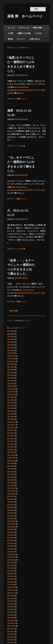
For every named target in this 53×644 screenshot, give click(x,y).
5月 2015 (11, 507)
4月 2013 (11, 576)
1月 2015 (11, 519)
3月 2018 (11, 414)
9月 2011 (11, 629)
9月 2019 (11, 364)
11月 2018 (11, 392)
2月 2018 (11, 417)
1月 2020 (11, 353)
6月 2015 (11, 505)
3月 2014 (11, 546)
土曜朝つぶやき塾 (24, 33)
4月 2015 (11, 510)
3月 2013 (11, 579)
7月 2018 (11, 403)
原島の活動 (37, 28)
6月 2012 (11, 604)
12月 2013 (11, 554)
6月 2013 (11, 571)
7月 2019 (11, 370)
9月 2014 (11, 530)
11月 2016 (11, 458)
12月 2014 (11, 521)
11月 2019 (11, 359)
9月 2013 (11, 563)
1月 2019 (11, 386)
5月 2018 (11, 408)
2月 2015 (11, 516)
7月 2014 (11, 535)
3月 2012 (11, 612)
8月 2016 (11, 466)
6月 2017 (11, 439)
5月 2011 (11, 640)
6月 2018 (11, 406)
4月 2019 (11, 378)
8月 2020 (11, 334)
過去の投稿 (13, 311)
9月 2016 (11, 463)
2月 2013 (11, 582)
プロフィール (24, 28)
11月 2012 (11, 590)
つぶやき (38, 33)
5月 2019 (11, 375)
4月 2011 (11, 643)
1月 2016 (11, 485)
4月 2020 (11, 345)
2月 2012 (11, 615)
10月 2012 (11, 593)
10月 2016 (11, 461)
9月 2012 (11, 596)
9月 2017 (11, 430)
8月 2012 (11, 598)
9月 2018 (11, 397)
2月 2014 (11, 549)
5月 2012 (11, 607)
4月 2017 (11, 444)
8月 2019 (11, 367)
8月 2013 (11, 565)
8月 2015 (11, 499)
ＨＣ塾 (10, 33)
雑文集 (10, 39)
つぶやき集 (21, 146)
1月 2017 (11, 452)
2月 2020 (11, 350)
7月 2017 (11, 436)
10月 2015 (11, 494)
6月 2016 (11, 472)
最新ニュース (22, 99)
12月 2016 (11, 455)
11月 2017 (11, 425)
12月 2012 (11, 587)
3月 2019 (11, 381)
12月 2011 (11, 621)
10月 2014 (11, 527)
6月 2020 (11, 339)
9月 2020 (11, 331)
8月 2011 (11, 632)
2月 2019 (11, 384)
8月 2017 (11, 433)
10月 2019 (11, 361)
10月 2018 (11, 395)
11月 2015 (11, 491)
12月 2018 (11, 389)
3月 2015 (11, 513)
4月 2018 (11, 411)
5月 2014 (11, 541)
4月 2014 (11, 543)
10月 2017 (11, 428)
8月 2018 (11, 400)
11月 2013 (11, 557)
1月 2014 (11, 552)
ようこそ (11, 28)
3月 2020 (11, 348)
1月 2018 (11, 419)
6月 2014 (11, 538)
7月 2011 (11, 634)
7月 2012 (11, 601)
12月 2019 (11, 356)
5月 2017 (11, 441)
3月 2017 (11, 447)
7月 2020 (11, 337)
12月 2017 (11, 422)
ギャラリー (21, 39)
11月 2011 (11, 623)
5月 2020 (11, 342)
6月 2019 (11, 373)
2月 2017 (11, 450)
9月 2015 (11, 496)
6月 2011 (11, 637)
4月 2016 (11, 477)
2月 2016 (11, 483)
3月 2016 (11, 480)
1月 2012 (11, 618)
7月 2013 (11, 568)
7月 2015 (11, 502)
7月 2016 (11, 469)
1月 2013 (11, 585)
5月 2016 (11, 474)
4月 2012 (11, 610)
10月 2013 (11, 560)
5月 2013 (11, 574)
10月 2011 (11, 626)
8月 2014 (11, 532)
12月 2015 (11, 488)
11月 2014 (11, 524)
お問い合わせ (35, 39)
